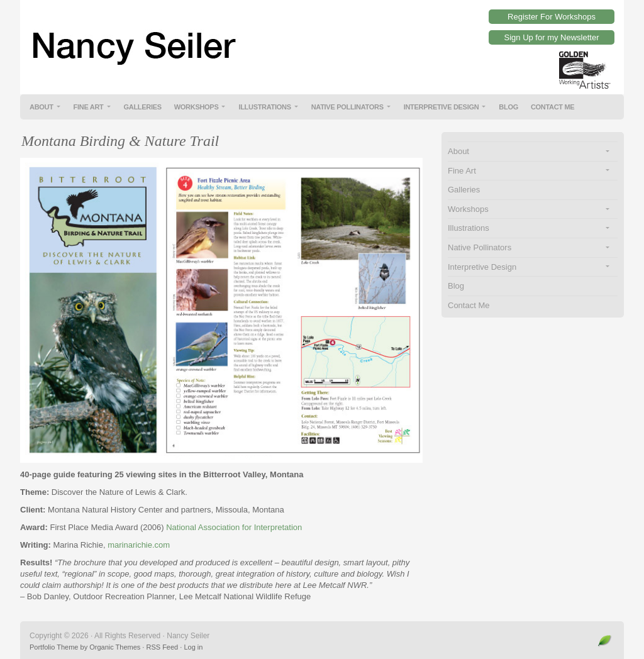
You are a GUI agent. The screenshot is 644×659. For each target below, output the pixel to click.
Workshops (197, 107)
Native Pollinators (347, 107)
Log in (193, 647)
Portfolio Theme (54, 647)
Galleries (143, 107)
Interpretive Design (441, 107)
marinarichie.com (139, 545)
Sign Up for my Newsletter (552, 37)
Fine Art (89, 107)
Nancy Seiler (322, 38)
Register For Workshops (552, 17)
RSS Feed (162, 647)
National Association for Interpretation (234, 527)
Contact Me (553, 107)
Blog (508, 107)
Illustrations (264, 107)
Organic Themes (115, 647)
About (42, 107)
